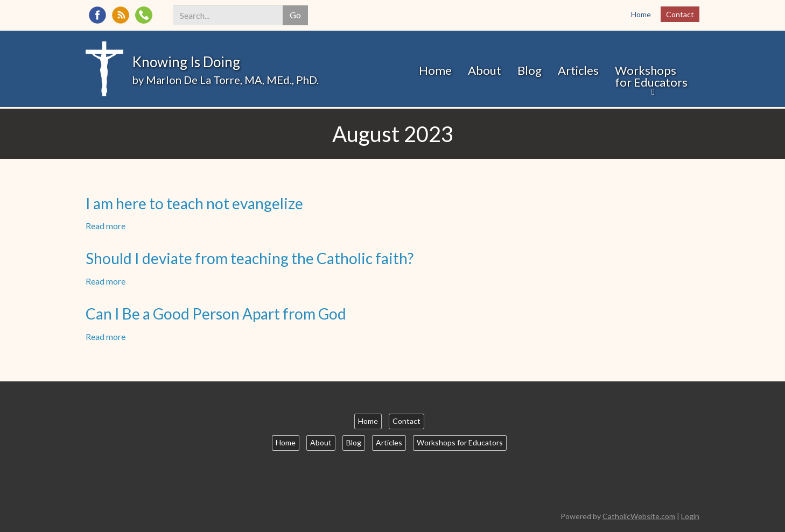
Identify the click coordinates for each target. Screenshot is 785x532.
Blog (530, 70)
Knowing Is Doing (186, 62)
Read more (106, 226)
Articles (578, 70)
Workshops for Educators (651, 76)
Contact (680, 14)
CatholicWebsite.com (639, 516)
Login (690, 516)
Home (641, 14)
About (485, 70)
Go (295, 15)
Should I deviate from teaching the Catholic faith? (250, 258)
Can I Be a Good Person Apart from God (216, 314)
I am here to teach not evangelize (194, 203)
